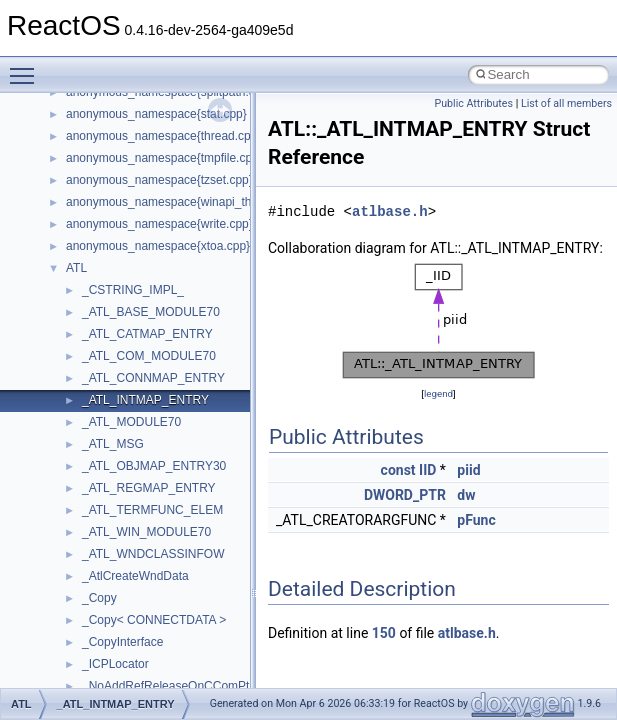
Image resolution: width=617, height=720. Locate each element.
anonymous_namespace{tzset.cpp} (159, 180)
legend (438, 393)
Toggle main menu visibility (27, 67)
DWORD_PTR (405, 495)
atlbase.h (390, 211)
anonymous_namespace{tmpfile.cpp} (164, 158)
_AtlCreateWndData (135, 576)
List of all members (566, 103)
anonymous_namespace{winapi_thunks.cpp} (185, 202)
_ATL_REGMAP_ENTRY (149, 488)
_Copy (99, 598)
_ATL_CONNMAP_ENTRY (153, 378)
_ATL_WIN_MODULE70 (146, 532)
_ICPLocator (115, 664)
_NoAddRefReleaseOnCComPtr (167, 686)
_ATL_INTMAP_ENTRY (145, 400)
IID (427, 470)
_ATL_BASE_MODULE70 (151, 312)
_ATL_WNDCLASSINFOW (153, 554)
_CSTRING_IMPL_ (133, 290)
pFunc (476, 520)
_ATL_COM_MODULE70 (149, 356)
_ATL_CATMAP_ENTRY (147, 334)
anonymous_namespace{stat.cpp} (156, 114)
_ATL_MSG (113, 444)
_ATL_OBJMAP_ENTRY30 (154, 466)
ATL (76, 268)
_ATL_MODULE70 (131, 422)
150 (384, 633)
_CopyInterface (122, 642)
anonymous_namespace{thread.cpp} (163, 136)
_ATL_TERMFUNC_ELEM (152, 510)
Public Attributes (473, 103)
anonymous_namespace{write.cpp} (159, 224)
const (398, 470)
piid (468, 470)
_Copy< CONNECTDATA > (154, 620)
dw (466, 495)
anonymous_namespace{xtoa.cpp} (158, 246)
